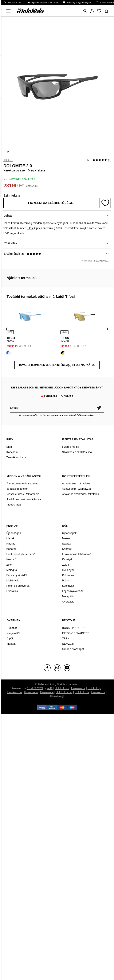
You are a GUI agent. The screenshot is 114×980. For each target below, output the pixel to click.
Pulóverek (68, 575)
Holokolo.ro (31, 692)
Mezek (10, 538)
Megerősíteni (99, 408)
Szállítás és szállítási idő (77, 452)
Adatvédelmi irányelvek (76, 483)
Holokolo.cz (78, 688)
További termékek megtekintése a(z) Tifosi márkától (57, 365)
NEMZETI (68, 644)
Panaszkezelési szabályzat (23, 483)
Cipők (10, 638)
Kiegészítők (14, 633)
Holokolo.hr (98, 692)
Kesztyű (11, 559)
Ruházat (12, 628)
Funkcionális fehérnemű (21, 554)
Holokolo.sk (62, 688)
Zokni (10, 565)
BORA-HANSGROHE (75, 628)
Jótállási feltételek (17, 489)
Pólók (66, 580)
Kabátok (11, 549)
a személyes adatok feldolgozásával (74, 415)
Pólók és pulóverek (18, 586)
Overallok (12, 591)
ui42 (50, 688)
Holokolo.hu (15, 692)
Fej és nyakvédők (17, 575)
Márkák (11, 644)
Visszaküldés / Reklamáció (23, 494)
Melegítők (68, 596)
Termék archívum (17, 457)
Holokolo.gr (57, 696)
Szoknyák (68, 586)
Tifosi (8, 160)
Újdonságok (14, 533)
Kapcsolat (12, 452)
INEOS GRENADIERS (76, 633)
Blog (9, 447)
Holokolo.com (64, 692)
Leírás (8, 216)
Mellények (13, 580)
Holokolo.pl (94, 688)
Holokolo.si (47, 692)
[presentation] (7, 329)
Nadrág (11, 544)
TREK (66, 638)
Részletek (10, 243)
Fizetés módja (71, 447)
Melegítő (12, 570)
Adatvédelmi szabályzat (77, 489)
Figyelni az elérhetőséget (51, 203)
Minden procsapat (73, 649)
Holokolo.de (82, 692)
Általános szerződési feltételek (81, 494)
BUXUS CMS (35, 688)
